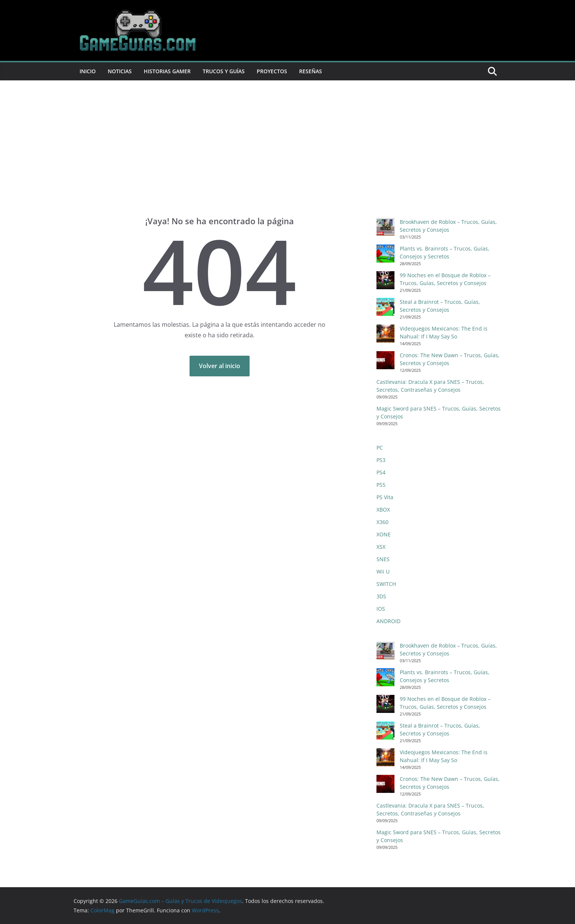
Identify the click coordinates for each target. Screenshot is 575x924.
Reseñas (311, 71)
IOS (381, 609)
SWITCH (386, 584)
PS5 (381, 485)
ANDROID (388, 621)
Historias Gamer (167, 71)
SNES (383, 559)
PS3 (381, 460)
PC (380, 448)
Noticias (120, 71)
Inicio (88, 71)
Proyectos (272, 71)
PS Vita (385, 497)
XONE (384, 534)
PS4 (381, 472)
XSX (381, 547)
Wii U (383, 571)
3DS (381, 596)
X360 (382, 522)
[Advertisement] (287, 159)
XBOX (383, 510)
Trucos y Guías (224, 71)
